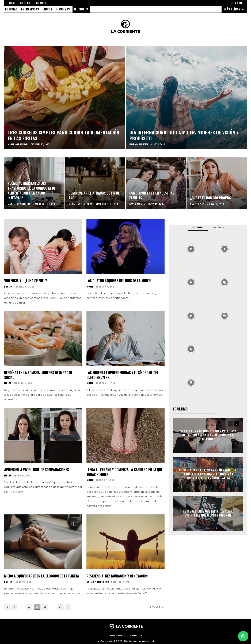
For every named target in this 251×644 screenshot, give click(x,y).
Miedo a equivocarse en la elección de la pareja (42, 576)
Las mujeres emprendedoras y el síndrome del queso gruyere (122, 375)
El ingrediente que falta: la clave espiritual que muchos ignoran (208, 513)
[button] (237, 3)
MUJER (90, 287)
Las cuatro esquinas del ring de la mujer (119, 281)
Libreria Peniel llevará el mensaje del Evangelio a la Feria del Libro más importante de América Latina (208, 474)
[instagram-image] (191, 249)
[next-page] (68, 607)
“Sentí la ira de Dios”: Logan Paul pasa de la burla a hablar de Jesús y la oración (208, 435)
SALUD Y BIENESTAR (98, 582)
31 (60, 607)
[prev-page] (7, 607)
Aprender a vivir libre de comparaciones (37, 470)
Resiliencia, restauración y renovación (117, 576)
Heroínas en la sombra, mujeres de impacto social (38, 375)
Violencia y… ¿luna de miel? (26, 281)
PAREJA (8, 287)
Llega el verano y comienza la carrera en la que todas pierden (124, 472)
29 (45, 607)
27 (29, 607)
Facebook (218, 227)
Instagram (198, 227)
